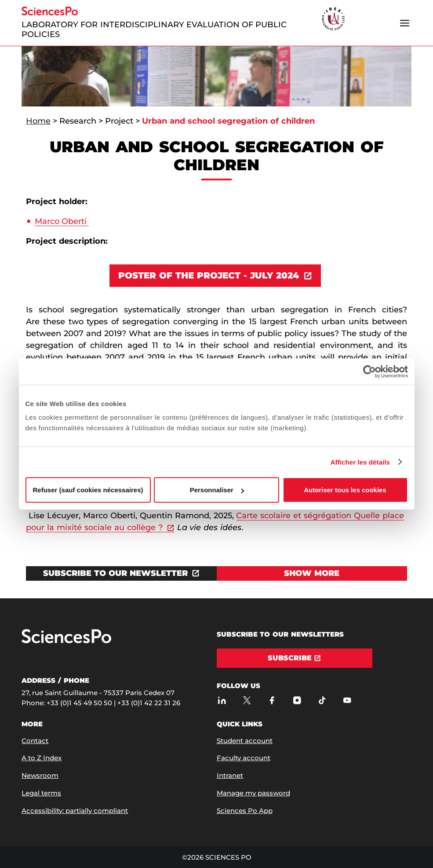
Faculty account (244, 758)
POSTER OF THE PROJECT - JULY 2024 (208, 275)
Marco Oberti (62, 221)
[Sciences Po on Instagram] (297, 701)
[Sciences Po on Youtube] (347, 701)
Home (38, 121)
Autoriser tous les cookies (345, 490)
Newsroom (40, 775)
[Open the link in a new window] (121, 573)
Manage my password (253, 793)
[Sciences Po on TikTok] (322, 701)
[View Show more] (312, 573)
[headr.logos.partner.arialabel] (333, 20)
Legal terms (41, 793)
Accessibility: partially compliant (75, 811)
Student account (245, 741)
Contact (35, 741)
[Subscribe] (295, 658)
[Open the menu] (405, 23)
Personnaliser (217, 490)
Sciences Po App (245, 811)
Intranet (230, 775)
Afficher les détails (360, 462)
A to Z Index (42, 758)
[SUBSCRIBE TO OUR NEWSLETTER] (121, 573)
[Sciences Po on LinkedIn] (222, 701)
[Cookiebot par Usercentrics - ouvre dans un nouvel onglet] (369, 371)
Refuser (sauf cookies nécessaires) (88, 490)
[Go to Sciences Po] (66, 641)
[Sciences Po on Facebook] (272, 701)
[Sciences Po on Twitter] (247, 701)
